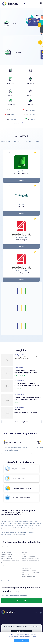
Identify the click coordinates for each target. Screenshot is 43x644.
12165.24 (32, 110)
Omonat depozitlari (7, 559)
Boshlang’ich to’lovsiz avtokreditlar (30, 559)
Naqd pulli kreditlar (26, 568)
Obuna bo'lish (22, 601)
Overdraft (24, 554)
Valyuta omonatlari (6, 552)
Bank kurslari (18, 123)
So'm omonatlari (6, 550)
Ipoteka (38, 142)
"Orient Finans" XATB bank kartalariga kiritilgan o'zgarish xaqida (26, 372)
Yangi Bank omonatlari (7, 565)
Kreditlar (18, 142)
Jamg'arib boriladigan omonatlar (10, 561)
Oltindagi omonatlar (7, 554)
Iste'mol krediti (25, 550)
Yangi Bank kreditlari (27, 574)
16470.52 (13, 119)
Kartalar (28, 142)
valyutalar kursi (25, 532)
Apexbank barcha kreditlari (29, 577)
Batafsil (21, 180)
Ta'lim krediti (25, 552)
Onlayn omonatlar (6, 556)
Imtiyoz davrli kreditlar (27, 566)
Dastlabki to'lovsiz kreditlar (28, 556)
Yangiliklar (22, 350)
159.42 (13, 115)
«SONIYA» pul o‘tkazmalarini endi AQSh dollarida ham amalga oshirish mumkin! (27, 411)
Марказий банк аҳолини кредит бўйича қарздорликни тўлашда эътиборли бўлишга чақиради (28, 398)
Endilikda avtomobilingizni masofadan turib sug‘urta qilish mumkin (27, 385)
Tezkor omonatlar (6, 563)
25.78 (33, 119)
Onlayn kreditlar (26, 564)
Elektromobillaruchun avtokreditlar (31, 572)
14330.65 (32, 115)
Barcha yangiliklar (21, 422)
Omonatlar (6, 142)
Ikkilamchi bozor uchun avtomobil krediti (30, 561)
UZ (23, 4)
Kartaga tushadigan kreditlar (29, 570)
